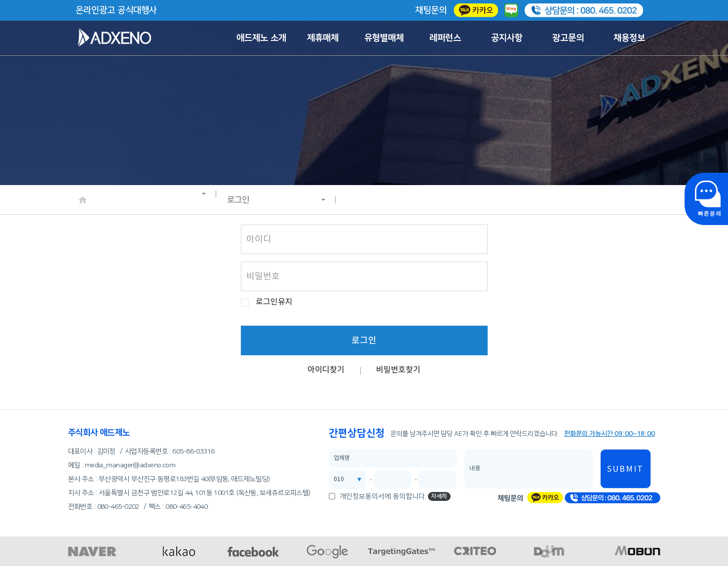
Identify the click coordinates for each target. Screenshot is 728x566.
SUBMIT (625, 469)
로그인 (276, 200)
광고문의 (568, 38)
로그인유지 (274, 302)
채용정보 (629, 38)
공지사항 (507, 38)
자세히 (439, 496)
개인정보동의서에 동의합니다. (383, 496)
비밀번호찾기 (398, 370)
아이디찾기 (326, 370)
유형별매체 (384, 38)
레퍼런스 (445, 38)
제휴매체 (323, 38)
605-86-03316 (193, 452)
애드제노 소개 (261, 38)
